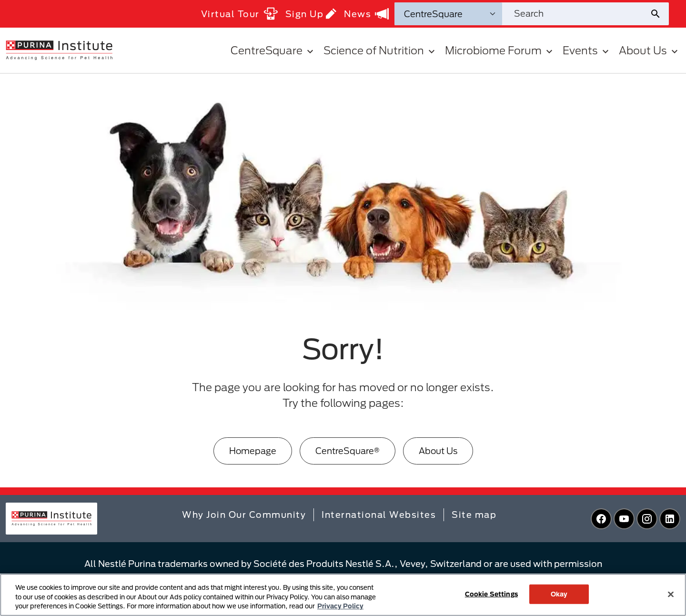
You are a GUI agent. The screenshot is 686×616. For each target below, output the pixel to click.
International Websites (379, 515)
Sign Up (311, 14)
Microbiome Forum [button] (500, 50)
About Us (438, 451)
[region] (343, 595)
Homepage (253, 451)
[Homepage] (253, 451)
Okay (559, 594)
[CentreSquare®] (348, 451)
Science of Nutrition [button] (380, 50)
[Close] (671, 594)
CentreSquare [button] (273, 50)
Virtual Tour (239, 14)
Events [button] (587, 50)
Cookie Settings (491, 594)
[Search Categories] (448, 14)
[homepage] (59, 50)
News (366, 14)
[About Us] (438, 451)
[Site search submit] (659, 14)
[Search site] (576, 14)
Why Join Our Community (244, 515)
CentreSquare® (348, 451)
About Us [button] (650, 50)
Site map (474, 515)
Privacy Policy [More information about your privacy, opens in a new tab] (340, 606)
